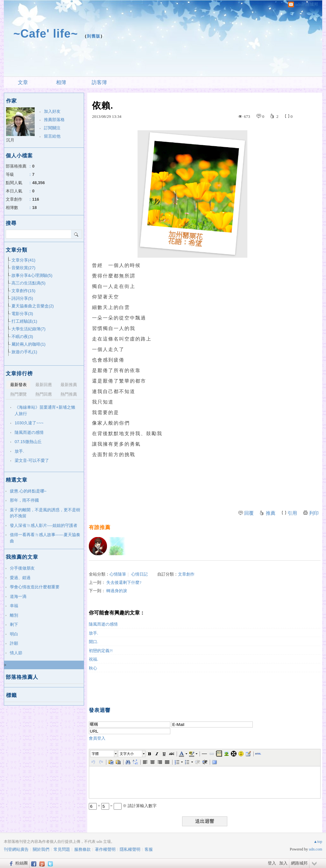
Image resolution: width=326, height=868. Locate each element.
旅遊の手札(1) (24, 352)
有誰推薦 (100, 527)
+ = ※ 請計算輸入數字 (123, 806)
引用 (292, 513)
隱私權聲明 (130, 849)
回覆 (249, 513)
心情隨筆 (118, 574)
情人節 (16, 653)
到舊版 (94, 36)
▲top (318, 842)
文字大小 (127, 754)
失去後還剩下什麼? (124, 582)
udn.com (315, 849)
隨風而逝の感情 (103, 624)
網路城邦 (299, 863)
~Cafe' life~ (46, 34)
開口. (93, 642)
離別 (14, 615)
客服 (149, 849)
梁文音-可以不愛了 (32, 460)
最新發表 (18, 385)
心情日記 (139, 574)
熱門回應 (44, 394)
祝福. (93, 659)
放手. (93, 633)
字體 (95, 754)
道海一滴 (18, 596)
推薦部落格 (54, 120)
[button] (104, 754)
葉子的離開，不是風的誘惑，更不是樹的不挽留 (45, 513)
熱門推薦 (69, 394)
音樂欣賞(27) (23, 268)
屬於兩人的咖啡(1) (28, 344)
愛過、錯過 (20, 578)
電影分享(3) (22, 314)
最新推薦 (69, 385)
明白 (14, 634)
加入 (283, 863)
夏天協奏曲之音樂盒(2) (33, 306)
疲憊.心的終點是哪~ (28, 491)
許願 (14, 643)
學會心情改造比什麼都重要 (35, 587)
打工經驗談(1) (24, 321)
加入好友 (52, 111)
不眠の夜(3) (22, 337)
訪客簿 (99, 82)
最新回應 (44, 385)
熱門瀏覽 (18, 394)
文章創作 (186, 574)
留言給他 (52, 136)
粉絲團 (21, 863)
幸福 (14, 606)
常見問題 (62, 849)
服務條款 (82, 849)
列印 (314, 513)
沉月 (10, 140)
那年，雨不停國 (24, 500)
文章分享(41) (23, 260)
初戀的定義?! (101, 651)
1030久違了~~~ (29, 423)
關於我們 (41, 849)
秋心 (93, 668)
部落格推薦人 (22, 677)
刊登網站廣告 (16, 849)
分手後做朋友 (22, 568)
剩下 (14, 624)
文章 (23, 82)
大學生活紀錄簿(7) (28, 329)
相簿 (61, 82)
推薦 (271, 513)
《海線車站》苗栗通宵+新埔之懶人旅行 (45, 410)
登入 (272, 863)
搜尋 (77, 234)
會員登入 (97, 738)
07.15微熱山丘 (28, 442)
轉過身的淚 (117, 591)
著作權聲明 (105, 849)
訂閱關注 (52, 128)
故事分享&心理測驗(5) (32, 275)
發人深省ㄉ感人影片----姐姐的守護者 (44, 525)
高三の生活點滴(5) (28, 283)
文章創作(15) (23, 291)
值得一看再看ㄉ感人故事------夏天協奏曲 (45, 538)
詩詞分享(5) (22, 298)
